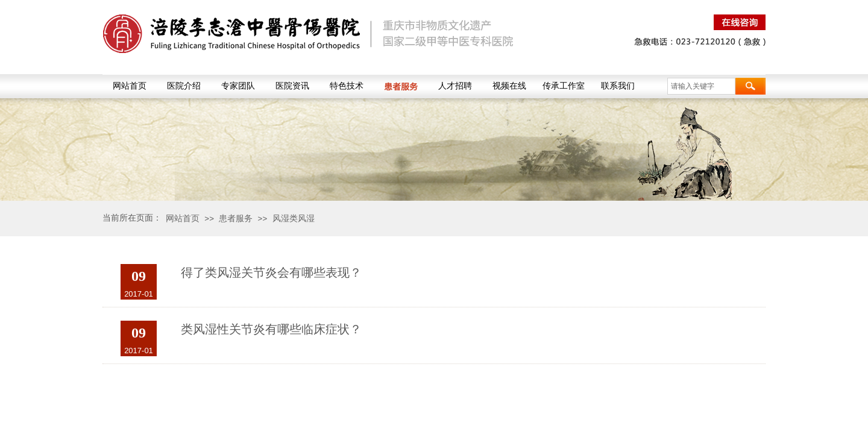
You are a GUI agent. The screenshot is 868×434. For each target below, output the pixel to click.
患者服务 (401, 86)
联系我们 (618, 86)
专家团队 (238, 86)
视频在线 (509, 86)
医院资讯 (292, 86)
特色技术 (347, 86)
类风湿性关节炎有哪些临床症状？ (271, 329)
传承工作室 (564, 86)
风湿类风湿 (294, 218)
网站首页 (130, 86)
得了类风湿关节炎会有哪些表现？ (271, 272)
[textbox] (701, 86)
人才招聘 (455, 86)
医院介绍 (184, 86)
